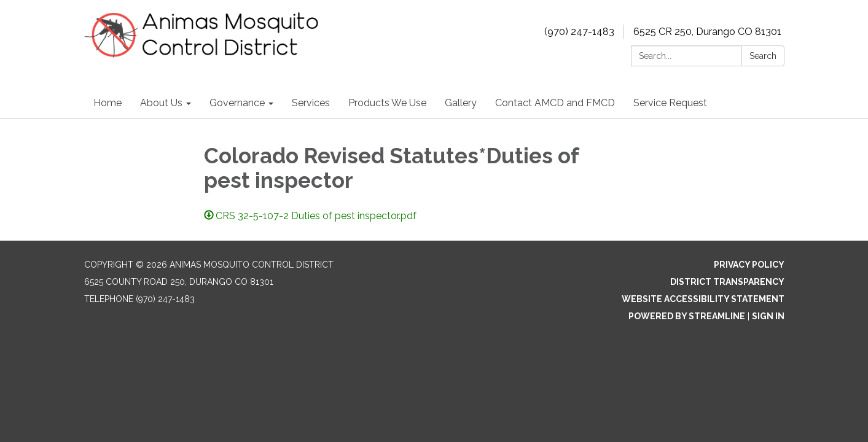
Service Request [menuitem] (670, 103)
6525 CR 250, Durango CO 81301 (707, 32)
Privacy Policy (749, 265)
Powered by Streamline (687, 316)
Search (763, 56)
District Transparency (727, 282)
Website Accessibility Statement (703, 299)
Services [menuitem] (311, 103)
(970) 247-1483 (579, 32)
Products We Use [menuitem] (387, 103)
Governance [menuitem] (237, 103)
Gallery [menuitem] (461, 103)
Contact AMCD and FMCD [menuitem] (555, 103)
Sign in (768, 316)
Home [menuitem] (108, 103)
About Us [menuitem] (161, 103)
